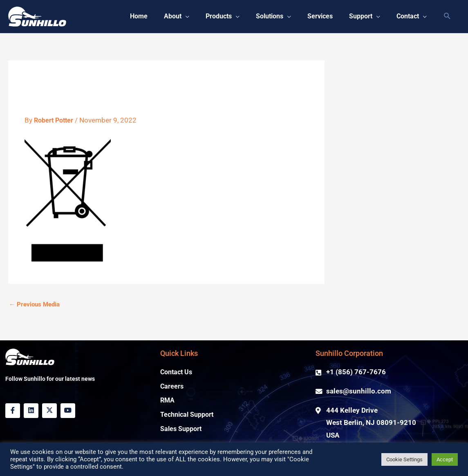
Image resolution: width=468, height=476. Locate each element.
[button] (447, 17)
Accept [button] (445, 459)
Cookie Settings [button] (404, 459)
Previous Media (34, 305)
